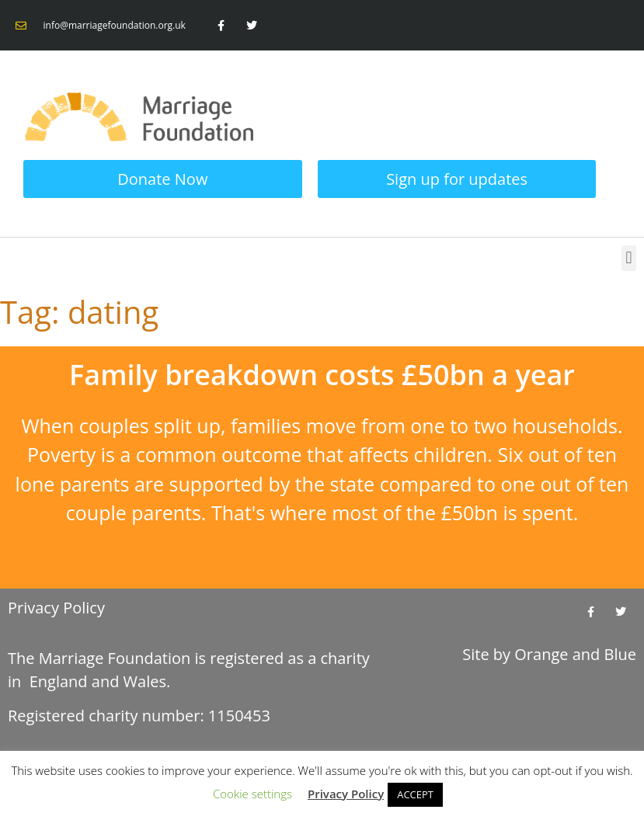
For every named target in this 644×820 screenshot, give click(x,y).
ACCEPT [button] (415, 794)
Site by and (549, 654)
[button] (629, 258)
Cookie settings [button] (252, 794)
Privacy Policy (56, 608)
